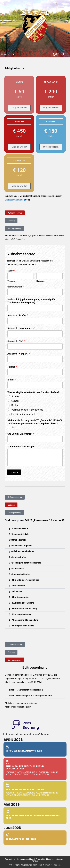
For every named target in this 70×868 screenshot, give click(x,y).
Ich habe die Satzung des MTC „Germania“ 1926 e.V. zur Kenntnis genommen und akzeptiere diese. (35, 422)
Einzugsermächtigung (15, 200)
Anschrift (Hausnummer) (21, 328)
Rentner (15, 405)
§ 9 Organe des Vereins (20, 574)
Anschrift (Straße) (18, 315)
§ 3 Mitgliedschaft (17, 540)
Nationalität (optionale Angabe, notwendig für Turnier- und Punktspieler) (31, 301)
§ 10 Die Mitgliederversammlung (24, 580)
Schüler (15, 396)
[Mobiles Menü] (6, 54)
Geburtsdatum (16, 287)
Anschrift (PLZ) (16, 341)
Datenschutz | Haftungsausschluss (19, 859)
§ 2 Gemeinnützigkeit (19, 534)
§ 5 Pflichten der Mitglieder (21, 551)
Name (11, 271)
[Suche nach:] (12, 54)
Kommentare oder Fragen (21, 447)
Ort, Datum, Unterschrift (21, 434)
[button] (35, 529)
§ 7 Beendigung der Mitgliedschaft (25, 563)
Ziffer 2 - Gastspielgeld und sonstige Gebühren (30, 696)
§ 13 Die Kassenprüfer (19, 597)
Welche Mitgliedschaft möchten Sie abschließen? (34, 392)
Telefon (12, 367)
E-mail (12, 380)
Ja (13, 427)
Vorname (11, 281)
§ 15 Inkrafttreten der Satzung (23, 609)
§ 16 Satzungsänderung (20, 614)
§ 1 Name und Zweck (18, 528)
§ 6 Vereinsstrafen (17, 557)
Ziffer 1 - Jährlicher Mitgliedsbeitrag (26, 690)
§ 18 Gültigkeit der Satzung (21, 626)
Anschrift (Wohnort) (19, 354)
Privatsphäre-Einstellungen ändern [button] (49, 859)
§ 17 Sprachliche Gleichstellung (24, 620)
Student (15, 401)
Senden (14, 472)
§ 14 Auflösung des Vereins (21, 603)
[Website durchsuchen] (63, 54)
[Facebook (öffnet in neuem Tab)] (54, 54)
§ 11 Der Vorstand (17, 586)
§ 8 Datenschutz (16, 568)
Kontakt (35, 861)
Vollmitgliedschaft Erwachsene (27, 410)
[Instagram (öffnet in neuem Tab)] (58, 54)
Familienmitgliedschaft (23, 414)
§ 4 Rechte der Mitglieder (20, 546)
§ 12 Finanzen (15, 591)
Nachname (41, 281)
